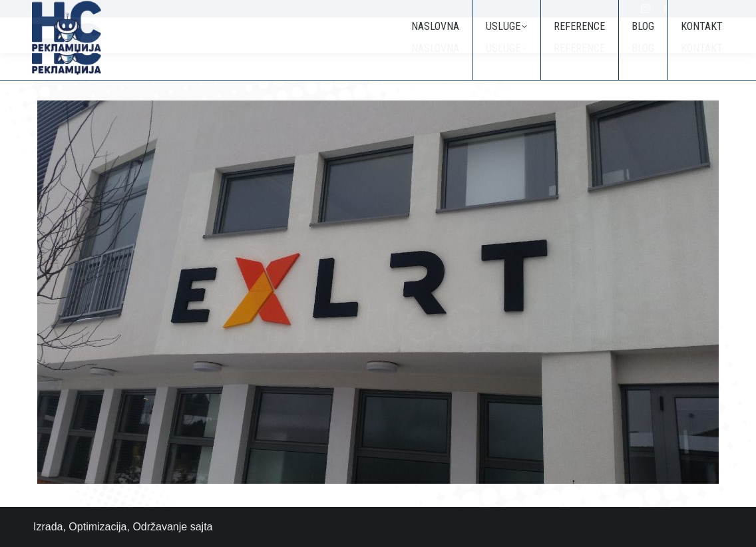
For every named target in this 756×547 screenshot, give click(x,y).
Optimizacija (97, 527)
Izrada (48, 527)
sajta (202, 527)
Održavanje (160, 527)
